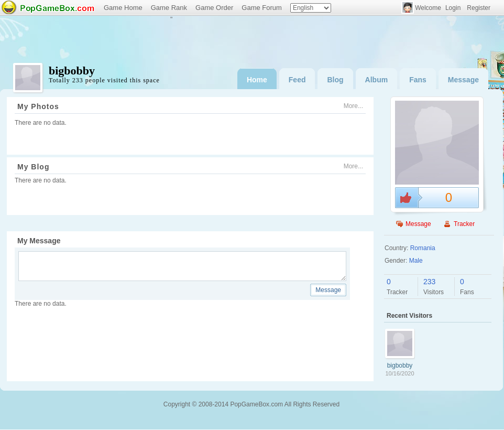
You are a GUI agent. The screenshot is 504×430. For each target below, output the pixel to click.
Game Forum (262, 8)
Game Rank (169, 8)
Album (377, 80)
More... (353, 106)
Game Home (123, 8)
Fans (418, 80)
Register (479, 8)
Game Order (214, 8)
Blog (335, 80)
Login (453, 8)
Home (257, 80)
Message (463, 80)
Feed (297, 80)
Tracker (464, 224)
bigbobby (400, 365)
